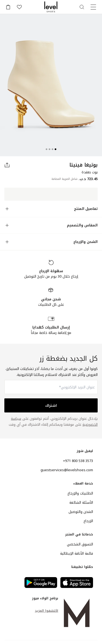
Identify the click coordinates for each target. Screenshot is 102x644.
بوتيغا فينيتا (84, 165)
